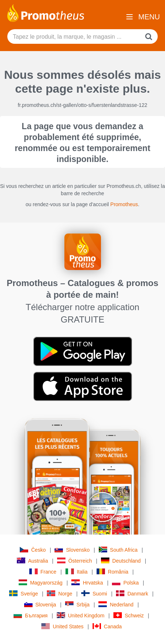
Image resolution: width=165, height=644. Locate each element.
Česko (33, 550)
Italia (77, 572)
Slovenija (40, 604)
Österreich (75, 561)
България (31, 615)
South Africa (118, 550)
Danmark (132, 593)
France (43, 572)
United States (62, 626)
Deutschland (121, 561)
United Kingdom (81, 615)
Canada (107, 626)
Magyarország (41, 583)
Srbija (77, 604)
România (112, 572)
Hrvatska (87, 583)
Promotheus (124, 204)
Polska (125, 583)
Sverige (23, 593)
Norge (59, 593)
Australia (32, 561)
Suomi (94, 593)
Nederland (116, 604)
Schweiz (129, 615)
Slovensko (72, 550)
